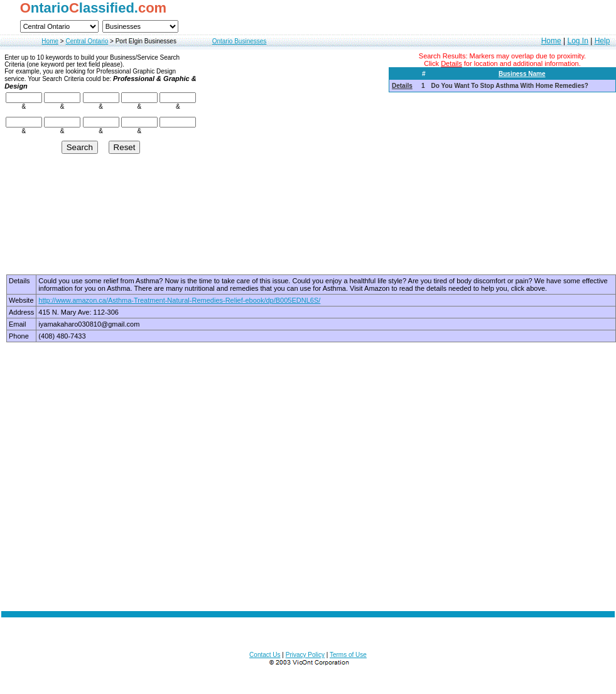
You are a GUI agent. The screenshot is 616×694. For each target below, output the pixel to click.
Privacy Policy (305, 655)
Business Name (522, 74)
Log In (577, 41)
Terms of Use (348, 655)
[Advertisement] (308, 476)
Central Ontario (87, 41)
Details (402, 86)
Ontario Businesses (240, 41)
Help (602, 41)
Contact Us (265, 655)
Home (50, 41)
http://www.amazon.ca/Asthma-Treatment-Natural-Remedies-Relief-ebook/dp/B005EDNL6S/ (179, 300)
